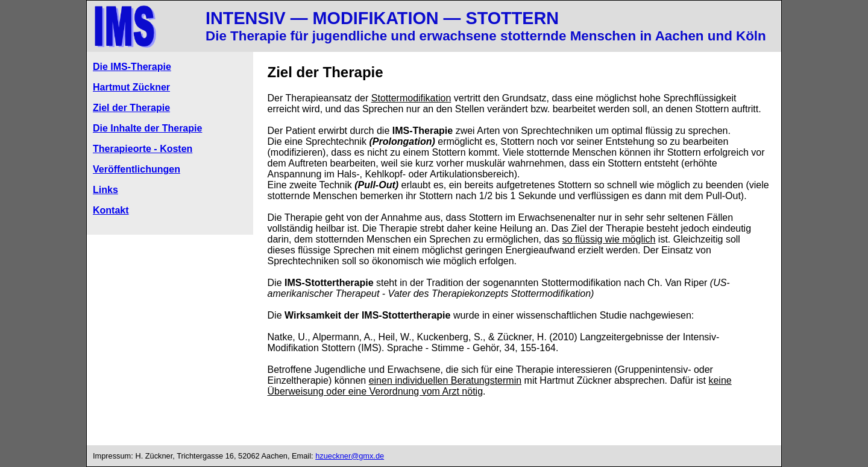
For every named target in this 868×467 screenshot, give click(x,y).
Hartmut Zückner (131, 87)
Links (105, 190)
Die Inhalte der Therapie (147, 128)
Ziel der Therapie (131, 108)
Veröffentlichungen (137, 169)
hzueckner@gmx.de (350, 456)
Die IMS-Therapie (132, 67)
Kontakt (111, 210)
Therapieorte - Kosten (143, 149)
